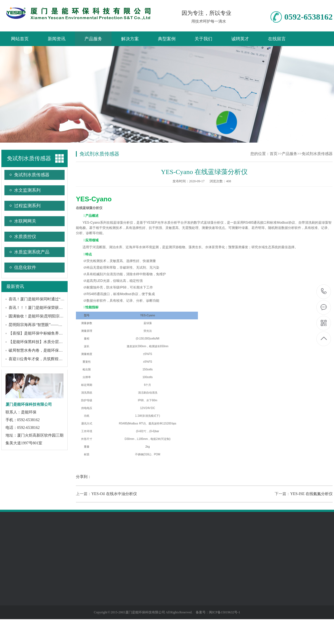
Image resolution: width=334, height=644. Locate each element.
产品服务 (93, 39)
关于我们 (203, 39)
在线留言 (277, 39)
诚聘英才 (240, 39)
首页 (274, 154)
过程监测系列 (27, 206)
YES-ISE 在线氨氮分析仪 (311, 494)
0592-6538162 (324, 292)
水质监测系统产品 (32, 252)
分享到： (84, 477)
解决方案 (130, 39)
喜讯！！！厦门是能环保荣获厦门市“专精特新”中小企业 (57, 308)
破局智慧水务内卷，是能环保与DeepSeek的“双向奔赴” (55, 350)
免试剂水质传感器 (29, 158)
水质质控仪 (25, 237)
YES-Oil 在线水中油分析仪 (114, 494)
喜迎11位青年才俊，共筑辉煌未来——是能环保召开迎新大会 (61, 359)
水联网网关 (25, 221)
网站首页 (20, 39)
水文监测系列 (27, 190)
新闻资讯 (57, 39)
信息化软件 (25, 267)
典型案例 (167, 39)
